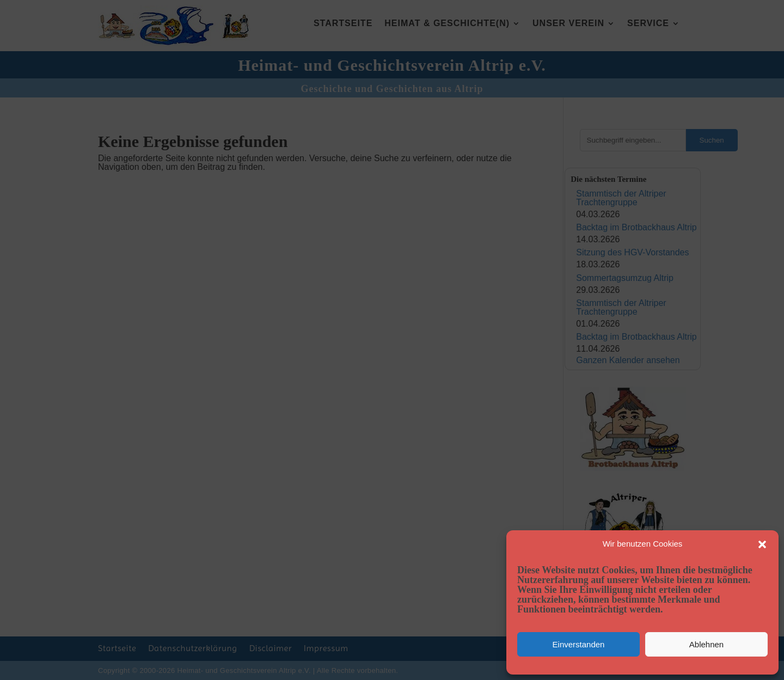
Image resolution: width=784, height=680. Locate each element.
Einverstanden (579, 644)
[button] (762, 544)
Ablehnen (706, 644)
